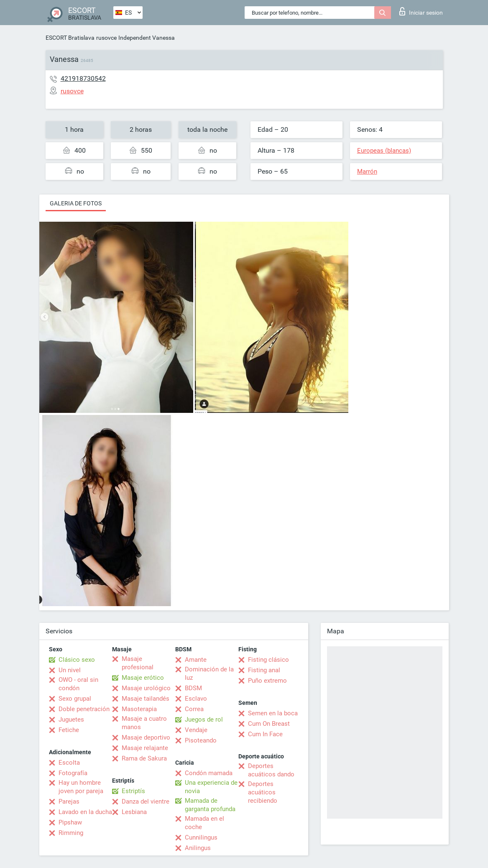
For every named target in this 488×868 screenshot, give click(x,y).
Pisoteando (201, 740)
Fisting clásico (268, 660)
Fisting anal (264, 670)
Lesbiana (134, 812)
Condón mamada (209, 773)
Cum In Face (265, 734)
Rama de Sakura (144, 758)
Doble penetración (84, 709)
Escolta (69, 763)
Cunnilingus (201, 837)
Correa (194, 709)
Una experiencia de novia (211, 787)
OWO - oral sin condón (78, 684)
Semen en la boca (273, 713)
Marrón (367, 172)
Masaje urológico (146, 688)
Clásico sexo (77, 660)
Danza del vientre (146, 801)
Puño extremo (267, 681)
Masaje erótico (143, 678)
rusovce (106, 38)
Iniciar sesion (421, 11)
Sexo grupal (75, 699)
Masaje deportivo (146, 737)
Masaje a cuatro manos (144, 723)
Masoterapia (139, 709)
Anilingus (198, 848)
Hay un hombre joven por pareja (81, 787)
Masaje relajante (145, 748)
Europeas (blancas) (384, 151)
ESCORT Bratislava (70, 38)
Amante (196, 660)
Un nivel (70, 670)
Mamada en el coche (204, 823)
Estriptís (133, 791)
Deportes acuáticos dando (271, 770)
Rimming (71, 833)
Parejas (69, 801)
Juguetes (71, 719)
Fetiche (69, 730)
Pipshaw (70, 822)
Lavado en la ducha (85, 812)
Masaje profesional (138, 663)
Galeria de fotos (76, 203)
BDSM (193, 688)
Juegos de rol (204, 719)
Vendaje (196, 730)
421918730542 (83, 78)
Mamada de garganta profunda (210, 805)
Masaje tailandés (146, 699)
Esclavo (196, 699)
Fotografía (73, 773)
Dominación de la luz (209, 673)
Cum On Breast (269, 724)
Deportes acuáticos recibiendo (263, 792)
